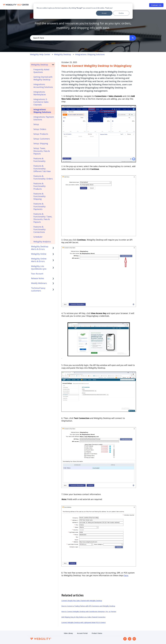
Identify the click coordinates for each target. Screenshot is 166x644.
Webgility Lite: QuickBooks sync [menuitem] (39, 267)
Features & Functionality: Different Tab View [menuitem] (42, 169)
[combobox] (80, 38)
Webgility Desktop (63, 54)
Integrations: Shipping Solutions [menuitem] (42, 111)
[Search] (133, 38)
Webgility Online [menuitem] (39, 254)
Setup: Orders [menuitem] (40, 129)
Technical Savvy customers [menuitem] (38, 289)
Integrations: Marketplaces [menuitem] (40, 93)
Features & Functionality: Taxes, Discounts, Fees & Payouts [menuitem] (43, 218)
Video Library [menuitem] (68, 633)
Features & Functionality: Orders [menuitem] (43, 177)
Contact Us (156, 5)
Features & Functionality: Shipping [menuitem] (40, 196)
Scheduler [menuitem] (38, 237)
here (126, 575)
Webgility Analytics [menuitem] (42, 242)
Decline (121, 13)
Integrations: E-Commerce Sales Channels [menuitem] (41, 102)
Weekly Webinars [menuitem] (39, 283)
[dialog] (83, 11)
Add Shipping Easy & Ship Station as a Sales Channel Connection (83, 617)
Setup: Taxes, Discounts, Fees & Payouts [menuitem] (42, 151)
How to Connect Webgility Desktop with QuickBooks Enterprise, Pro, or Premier (89, 611)
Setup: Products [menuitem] (41, 134)
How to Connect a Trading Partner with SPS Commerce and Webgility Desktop (88, 606)
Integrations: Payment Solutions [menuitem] (44, 118)
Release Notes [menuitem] (38, 278)
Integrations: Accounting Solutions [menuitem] (43, 86)
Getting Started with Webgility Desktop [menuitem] (43, 78)
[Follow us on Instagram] (130, 639)
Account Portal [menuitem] (82, 633)
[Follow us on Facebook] (125, 639)
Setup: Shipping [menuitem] (41, 143)
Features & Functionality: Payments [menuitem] (40, 206)
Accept (104, 13)
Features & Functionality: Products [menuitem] (40, 186)
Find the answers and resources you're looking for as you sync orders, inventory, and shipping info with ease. (83, 25)
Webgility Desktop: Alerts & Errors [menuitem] (40, 248)
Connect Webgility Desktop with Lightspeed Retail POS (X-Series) (84, 622)
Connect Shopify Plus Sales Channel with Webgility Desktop (82, 601)
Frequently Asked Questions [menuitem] (41, 71)
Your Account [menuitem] (37, 274)
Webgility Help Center (40, 54)
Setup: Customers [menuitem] (42, 139)
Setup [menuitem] (36, 124)
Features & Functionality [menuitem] (39, 160)
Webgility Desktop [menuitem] (40, 65)
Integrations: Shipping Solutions (90, 54)
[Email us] (134, 639)
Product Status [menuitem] (97, 633)
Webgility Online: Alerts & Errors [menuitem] (39, 260)
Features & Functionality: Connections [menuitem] (40, 229)
